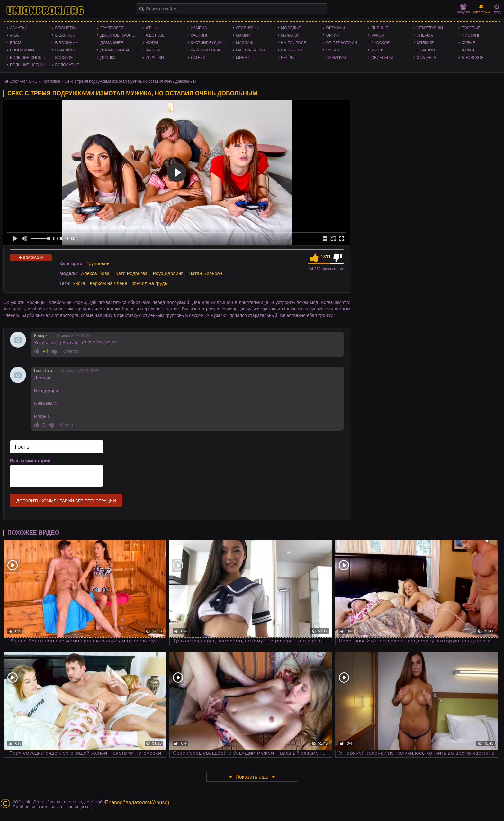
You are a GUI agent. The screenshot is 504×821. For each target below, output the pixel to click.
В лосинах (67, 43)
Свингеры (382, 58)
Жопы (152, 43)
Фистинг (471, 35)
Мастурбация (251, 50)
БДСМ (16, 43)
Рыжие (379, 50)
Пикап (333, 50)
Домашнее (112, 43)
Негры (288, 58)
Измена (199, 28)
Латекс (198, 58)
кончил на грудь (149, 283)
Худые (468, 43)
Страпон (426, 50)
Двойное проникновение (120, 35)
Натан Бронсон (205, 273)
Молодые (291, 28)
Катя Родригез (131, 273)
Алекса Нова (95, 273)
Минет (243, 58)
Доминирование (118, 50)
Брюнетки (66, 28)
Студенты (427, 58)
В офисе (64, 58)
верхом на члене (108, 283)
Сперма (425, 35)
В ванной (65, 35)
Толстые (471, 28)
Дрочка (108, 58)
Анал (15, 35)
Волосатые (67, 65)
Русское (380, 43)
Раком (378, 35)
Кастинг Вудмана (209, 43)
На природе (293, 43)
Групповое (112, 28)
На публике (293, 50)
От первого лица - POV (346, 43)
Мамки (243, 35)
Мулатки (290, 35)
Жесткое (155, 35)
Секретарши (430, 28)
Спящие (425, 43)
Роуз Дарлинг (168, 273)
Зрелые (154, 50)
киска (79, 283)
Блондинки (22, 50)
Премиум (336, 58)
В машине (66, 50)
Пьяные (380, 28)
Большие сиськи (28, 58)
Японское (473, 58)
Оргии (333, 35)
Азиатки (19, 28)
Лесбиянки (248, 28)
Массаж (245, 43)
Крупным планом (209, 50)
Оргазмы (336, 28)
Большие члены (27, 65)
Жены (152, 28)
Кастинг (199, 35)
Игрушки (155, 58)
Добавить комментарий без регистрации (66, 501)
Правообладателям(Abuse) (137, 803)
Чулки (468, 50)
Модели (464, 9)
